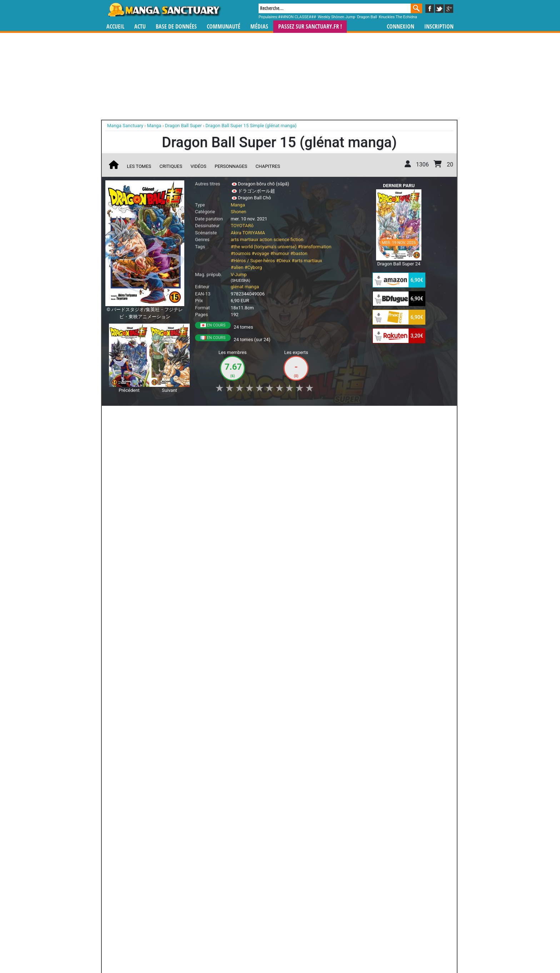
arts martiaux (244, 239)
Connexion (401, 27)
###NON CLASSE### (297, 17)
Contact (320, 948)
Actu (140, 27)
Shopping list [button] (194, 415)
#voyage (261, 253)
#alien (237, 267)
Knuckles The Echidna (398, 17)
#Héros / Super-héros (253, 261)
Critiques (171, 166)
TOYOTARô (242, 226)
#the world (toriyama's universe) (264, 247)
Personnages (231, 166)
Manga (164, 10)
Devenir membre (248, 948)
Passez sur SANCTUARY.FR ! (310, 27)
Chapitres (268, 166)
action (266, 239)
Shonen (239, 212)
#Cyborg (253, 267)
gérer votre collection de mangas (258, 912)
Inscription (439, 27)
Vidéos (198, 166)
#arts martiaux (307, 261)
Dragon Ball (367, 17)
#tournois (241, 253)
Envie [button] (227, 415)
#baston (299, 253)
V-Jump (239, 275)
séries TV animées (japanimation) (381, 906)
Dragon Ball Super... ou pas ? (144, 468)
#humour (280, 253)
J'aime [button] (124, 415)
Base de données (176, 27)
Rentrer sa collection (282, 948)
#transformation (315, 247)
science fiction (289, 239)
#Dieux (283, 261)
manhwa (317, 906)
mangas (301, 906)
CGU (307, 948)
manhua (334, 906)
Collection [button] (156, 415)
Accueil (115, 27)
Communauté (224, 27)
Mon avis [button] (257, 415)
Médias (259, 27)
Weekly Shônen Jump (337, 17)
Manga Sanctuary (188, 906)
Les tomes (139, 166)
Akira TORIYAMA (248, 233)
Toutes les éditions (220, 819)
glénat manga (245, 287)
